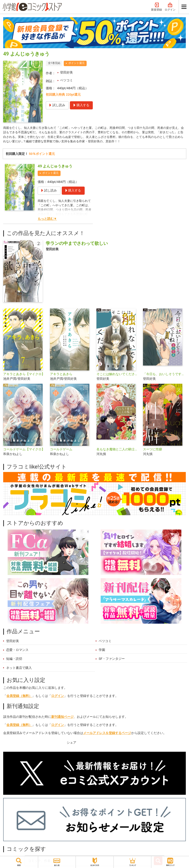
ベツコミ (66, 80)
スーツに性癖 (153, 451)
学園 (102, 652)
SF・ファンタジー (112, 660)
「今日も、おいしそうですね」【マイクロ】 (164, 375)
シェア (71, 744)
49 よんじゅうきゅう (55, 168)
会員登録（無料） (19, 698)
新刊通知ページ (62, 718)
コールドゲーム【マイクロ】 (24, 451)
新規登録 (157, 7)
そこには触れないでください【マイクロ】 (118, 375)
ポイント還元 (77, 63)
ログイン (170, 7)
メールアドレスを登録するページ (107, 734)
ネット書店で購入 (19, 669)
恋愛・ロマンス (17, 652)
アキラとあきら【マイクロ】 (24, 375)
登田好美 (66, 72)
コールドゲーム (61, 451)
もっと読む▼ (47, 220)
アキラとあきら (61, 375)
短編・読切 (14, 660)
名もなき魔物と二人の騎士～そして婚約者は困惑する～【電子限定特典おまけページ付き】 (118, 451)
